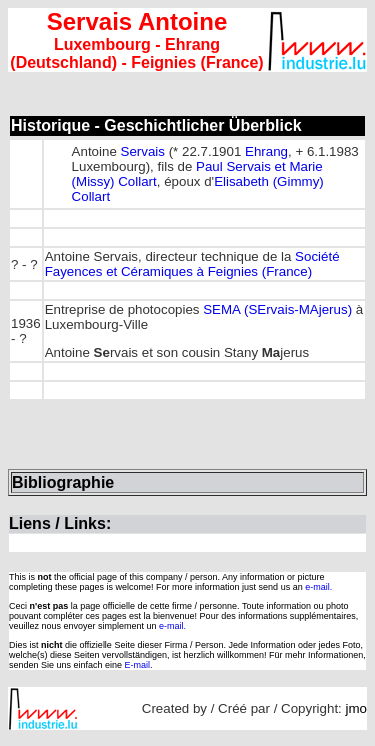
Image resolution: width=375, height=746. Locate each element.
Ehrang (266, 151)
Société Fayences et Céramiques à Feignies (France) (192, 264)
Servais (143, 151)
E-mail (138, 665)
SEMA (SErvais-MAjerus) (277, 309)
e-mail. (318, 587)
